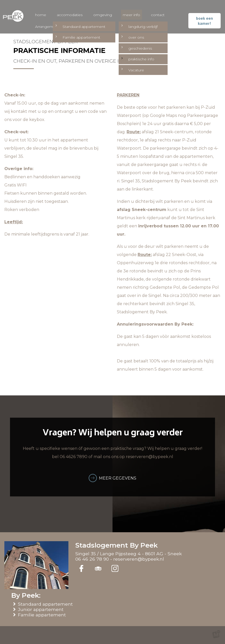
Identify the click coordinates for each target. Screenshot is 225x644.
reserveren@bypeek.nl (139, 559)
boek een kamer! (205, 19)
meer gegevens (118, 478)
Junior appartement (42, 609)
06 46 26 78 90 (92, 559)
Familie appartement (43, 615)
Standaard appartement (46, 604)
